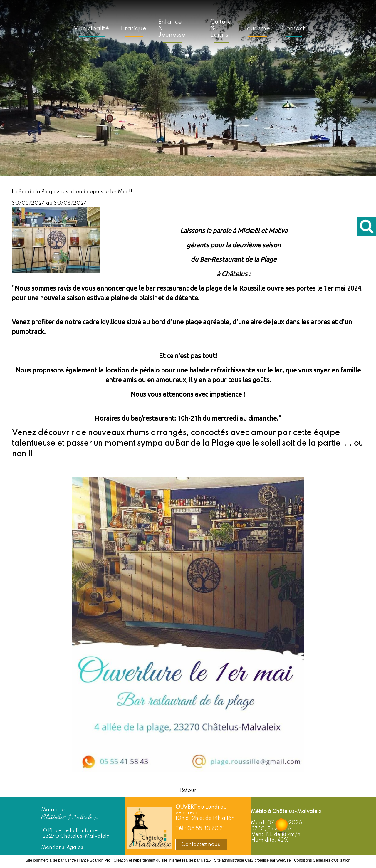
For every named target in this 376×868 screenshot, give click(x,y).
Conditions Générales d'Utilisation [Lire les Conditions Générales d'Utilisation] (322, 860)
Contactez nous (201, 845)
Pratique (134, 29)
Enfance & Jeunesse (172, 29)
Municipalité (91, 29)
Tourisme (257, 29)
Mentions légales (62, 847)
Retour (188, 790)
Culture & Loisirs (221, 29)
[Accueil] (198, 28)
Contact (293, 29)
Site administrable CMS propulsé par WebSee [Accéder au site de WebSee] (252, 860)
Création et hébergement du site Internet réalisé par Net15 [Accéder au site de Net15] (162, 860)
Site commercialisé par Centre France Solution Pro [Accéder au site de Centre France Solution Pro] (68, 860)
